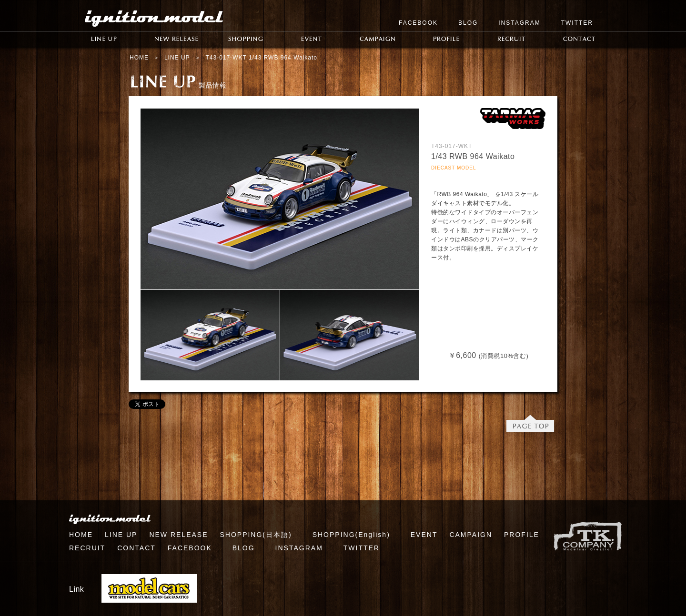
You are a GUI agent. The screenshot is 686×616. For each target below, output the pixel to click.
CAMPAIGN (471, 535)
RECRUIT (87, 548)
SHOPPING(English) (351, 535)
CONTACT (136, 548)
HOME (139, 58)
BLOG (468, 23)
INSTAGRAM (519, 23)
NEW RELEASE (178, 535)
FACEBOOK (418, 23)
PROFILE (522, 535)
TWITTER (577, 23)
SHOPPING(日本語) (256, 535)
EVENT (424, 535)
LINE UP (177, 58)
